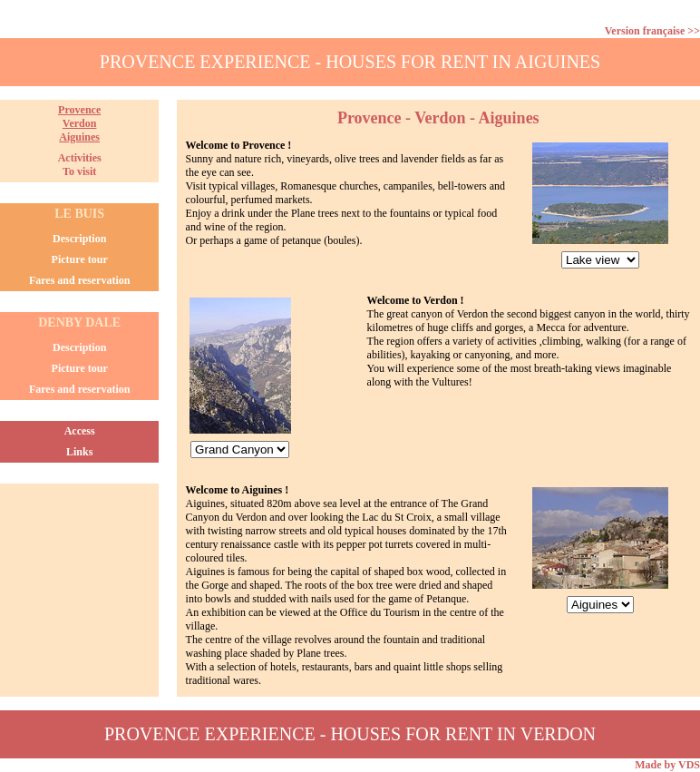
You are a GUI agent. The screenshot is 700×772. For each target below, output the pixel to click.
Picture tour (80, 259)
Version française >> (652, 31)
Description (79, 239)
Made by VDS (667, 765)
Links (79, 452)
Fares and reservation (80, 280)
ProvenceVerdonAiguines (79, 123)
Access (80, 431)
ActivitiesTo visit (80, 165)
